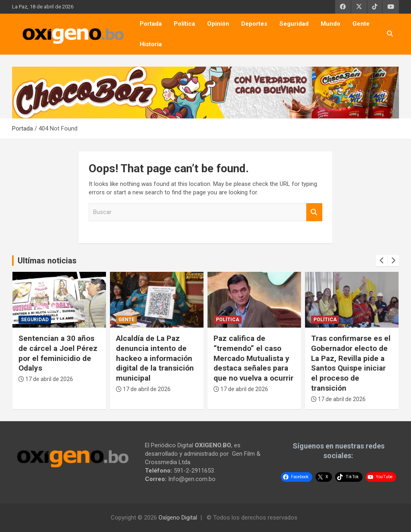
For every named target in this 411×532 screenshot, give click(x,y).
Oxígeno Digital (178, 518)
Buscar (314, 212)
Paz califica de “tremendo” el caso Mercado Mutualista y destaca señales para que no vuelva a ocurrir (253, 358)
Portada (151, 24)
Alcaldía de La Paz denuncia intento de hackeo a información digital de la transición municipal (155, 358)
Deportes (254, 24)
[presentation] (382, 261)
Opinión (218, 24)
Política (184, 24)
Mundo (331, 24)
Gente (361, 24)
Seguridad (294, 24)
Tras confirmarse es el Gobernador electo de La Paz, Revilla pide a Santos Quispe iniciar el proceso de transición (351, 363)
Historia (151, 44)
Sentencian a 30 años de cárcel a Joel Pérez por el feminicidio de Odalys (58, 353)
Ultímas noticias (47, 261)
